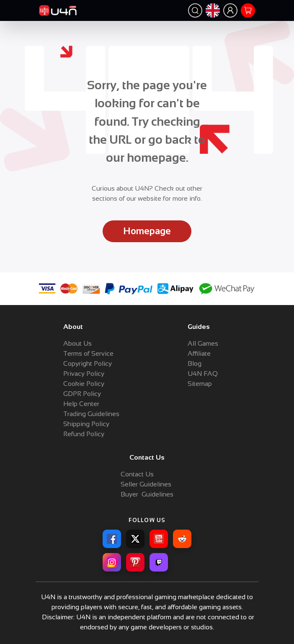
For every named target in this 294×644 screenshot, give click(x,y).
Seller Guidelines (146, 484)
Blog (195, 363)
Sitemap (200, 384)
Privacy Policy (84, 374)
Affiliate (199, 353)
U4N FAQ (203, 374)
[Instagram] (112, 562)
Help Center (81, 404)
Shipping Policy (86, 424)
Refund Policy (84, 434)
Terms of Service (88, 353)
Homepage (147, 231)
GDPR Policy (82, 394)
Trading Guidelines (91, 414)
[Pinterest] (135, 562)
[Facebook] (112, 539)
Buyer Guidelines (147, 494)
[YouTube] (159, 539)
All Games (203, 343)
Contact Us (137, 474)
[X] (135, 539)
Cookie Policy (84, 384)
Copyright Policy (88, 363)
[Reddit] (182, 539)
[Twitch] (159, 562)
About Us (77, 343)
